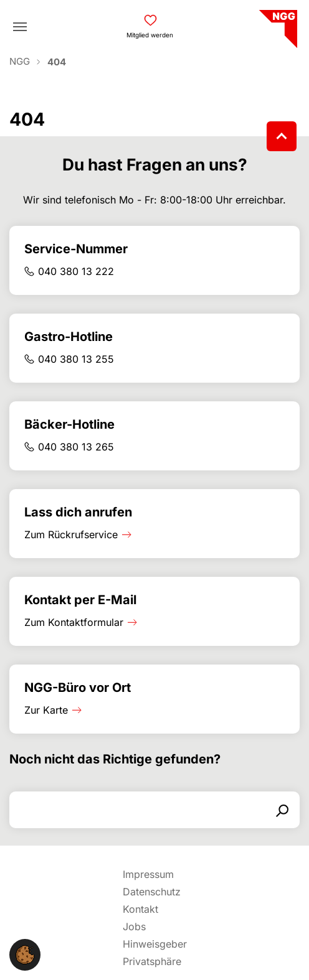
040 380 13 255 (76, 359)
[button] (25, 954)
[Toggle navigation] (20, 27)
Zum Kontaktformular (74, 622)
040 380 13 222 (76, 271)
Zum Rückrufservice (71, 534)
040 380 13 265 (76, 447)
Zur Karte (46, 710)
